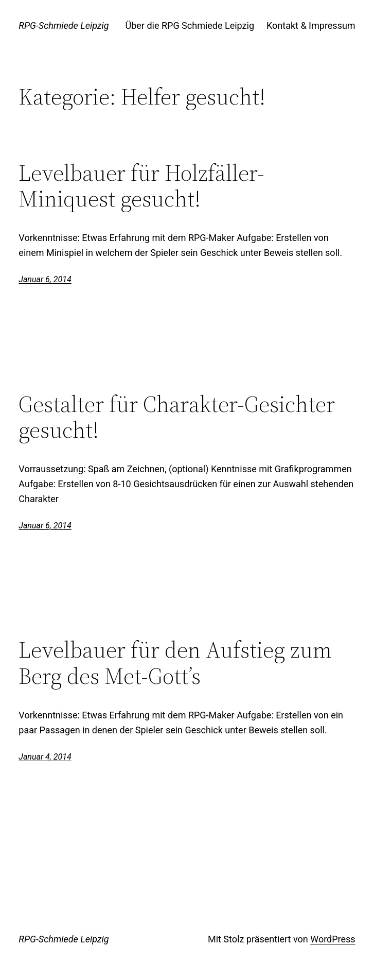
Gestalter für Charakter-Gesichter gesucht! (177, 417)
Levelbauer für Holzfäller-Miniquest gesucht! (141, 186)
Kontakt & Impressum (311, 25)
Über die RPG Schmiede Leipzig (190, 25)
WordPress (333, 939)
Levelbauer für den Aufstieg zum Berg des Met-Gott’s (175, 663)
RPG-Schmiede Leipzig (64, 25)
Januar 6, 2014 (45, 279)
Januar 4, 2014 (45, 757)
